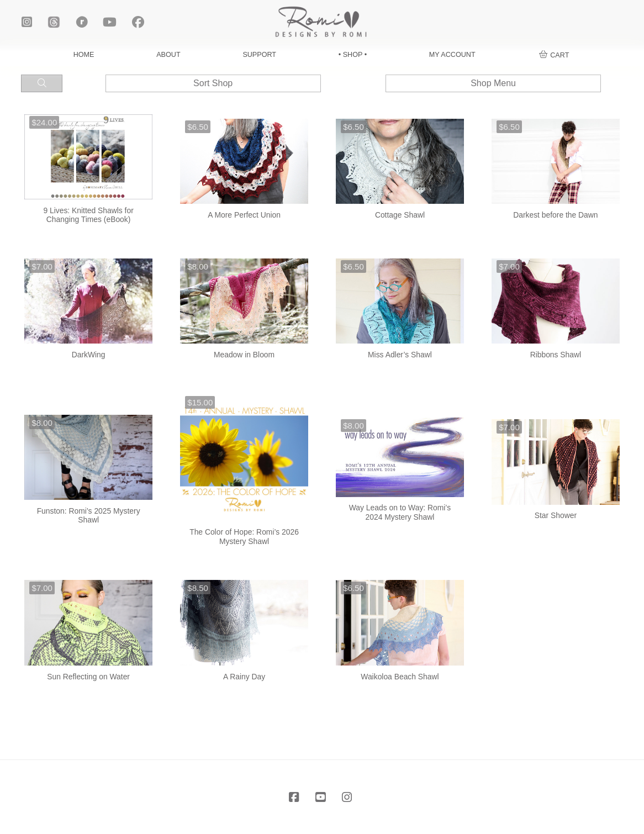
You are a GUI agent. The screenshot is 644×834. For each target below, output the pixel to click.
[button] (554, 55)
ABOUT (168, 55)
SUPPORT (259, 55)
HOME (84, 55)
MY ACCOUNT (452, 55)
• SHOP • (353, 55)
